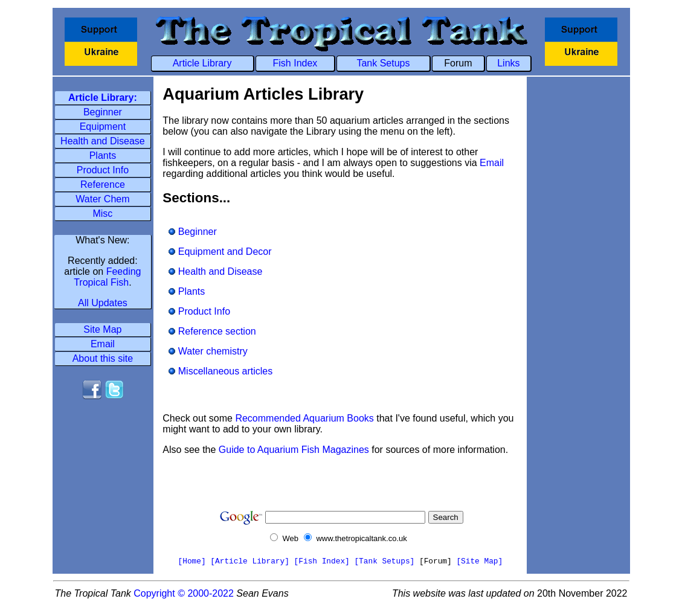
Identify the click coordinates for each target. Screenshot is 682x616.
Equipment (103, 127)
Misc (102, 213)
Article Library (202, 63)
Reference (103, 184)
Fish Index (295, 63)
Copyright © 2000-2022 (184, 593)
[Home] (192, 561)
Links (508, 63)
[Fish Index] (322, 561)
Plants (103, 156)
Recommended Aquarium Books (304, 418)
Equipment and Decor (220, 252)
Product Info (103, 170)
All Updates (103, 303)
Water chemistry (208, 351)
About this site (103, 358)
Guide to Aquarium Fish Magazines (294, 450)
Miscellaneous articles (220, 371)
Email (103, 344)
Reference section (212, 331)
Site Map (102, 329)
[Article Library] (250, 561)
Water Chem (102, 199)
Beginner (103, 112)
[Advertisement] (103, 442)
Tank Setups (383, 63)
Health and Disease (103, 141)
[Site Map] (479, 561)
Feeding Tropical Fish (107, 277)
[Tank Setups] (384, 561)
